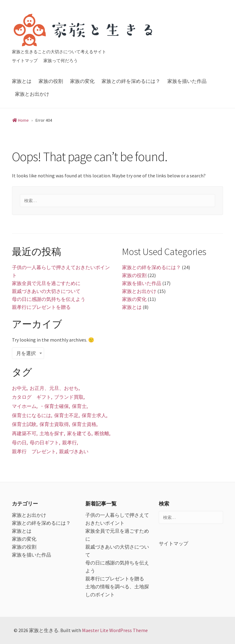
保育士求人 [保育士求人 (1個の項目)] (94, 415)
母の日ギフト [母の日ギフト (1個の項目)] (44, 442)
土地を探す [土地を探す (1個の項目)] (52, 433)
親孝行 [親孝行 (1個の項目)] (69, 442)
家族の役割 (51, 81)
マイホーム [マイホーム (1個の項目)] (24, 406)
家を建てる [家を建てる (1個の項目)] (79, 433)
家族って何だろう (61, 61)
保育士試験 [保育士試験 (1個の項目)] (24, 424)
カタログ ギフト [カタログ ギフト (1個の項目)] (32, 397)
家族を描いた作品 (187, 81)
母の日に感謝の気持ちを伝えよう (49, 299)
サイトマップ (25, 61)
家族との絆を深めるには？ (131, 81)
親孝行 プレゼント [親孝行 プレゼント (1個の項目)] (34, 451)
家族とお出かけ (32, 94)
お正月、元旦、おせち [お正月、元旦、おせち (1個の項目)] (54, 388)
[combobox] (28, 353)
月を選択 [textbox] (26, 353)
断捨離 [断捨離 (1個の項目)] (102, 433)
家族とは (22, 81)
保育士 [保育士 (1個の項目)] (79, 406)
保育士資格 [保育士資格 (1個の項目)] (84, 424)
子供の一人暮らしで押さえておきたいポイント (61, 271)
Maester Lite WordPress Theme (115, 630)
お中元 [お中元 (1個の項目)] (19, 388)
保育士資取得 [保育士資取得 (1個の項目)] (54, 424)
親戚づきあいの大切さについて (46, 291)
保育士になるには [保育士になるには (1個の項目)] (32, 415)
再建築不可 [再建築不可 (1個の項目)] (24, 433)
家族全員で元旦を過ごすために (46, 283)
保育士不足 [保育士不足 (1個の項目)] (66, 415)
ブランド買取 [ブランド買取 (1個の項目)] (69, 397)
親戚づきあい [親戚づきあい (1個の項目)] (74, 451)
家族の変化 (82, 81)
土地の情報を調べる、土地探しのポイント (117, 590)
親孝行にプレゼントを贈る (41, 307)
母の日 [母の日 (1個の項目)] (19, 442)
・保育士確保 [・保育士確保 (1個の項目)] (54, 406)
